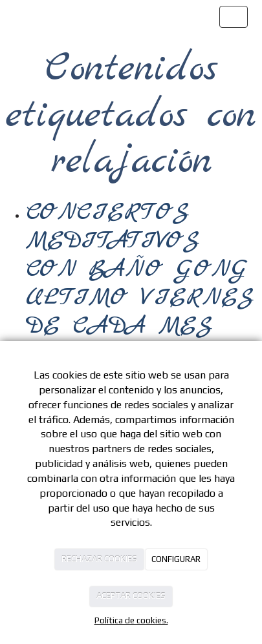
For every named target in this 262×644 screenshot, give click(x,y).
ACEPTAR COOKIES (131, 596)
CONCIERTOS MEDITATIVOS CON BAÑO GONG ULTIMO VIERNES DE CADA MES (140, 269)
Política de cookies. (131, 620)
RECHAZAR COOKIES (99, 559)
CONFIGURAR (176, 559)
